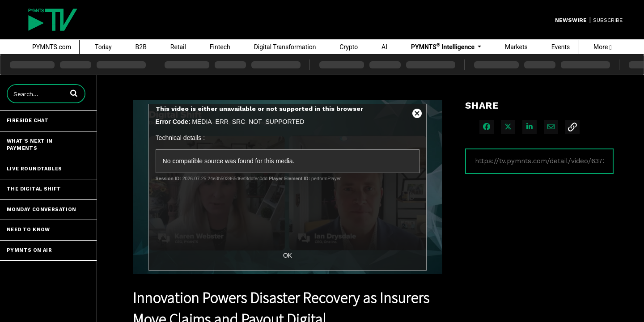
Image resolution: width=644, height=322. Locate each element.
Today (103, 47)
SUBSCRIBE (608, 20)
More (603, 47)
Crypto (349, 47)
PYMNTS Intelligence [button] (444, 47)
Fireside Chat (28, 121)
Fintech (220, 47)
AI (384, 47)
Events (561, 47)
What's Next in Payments (30, 145)
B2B (141, 47)
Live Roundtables (34, 169)
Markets (516, 47)
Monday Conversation (42, 210)
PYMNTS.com (52, 47)
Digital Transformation (285, 47)
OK (288, 255)
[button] (74, 93)
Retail (178, 47)
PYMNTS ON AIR (29, 250)
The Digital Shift (34, 189)
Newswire (571, 20)
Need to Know (28, 230)
